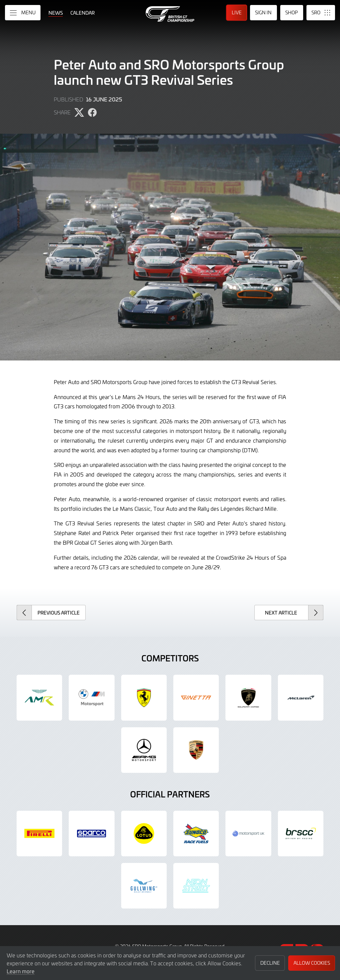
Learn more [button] (21, 971)
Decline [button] (270, 963)
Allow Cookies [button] (312, 963)
